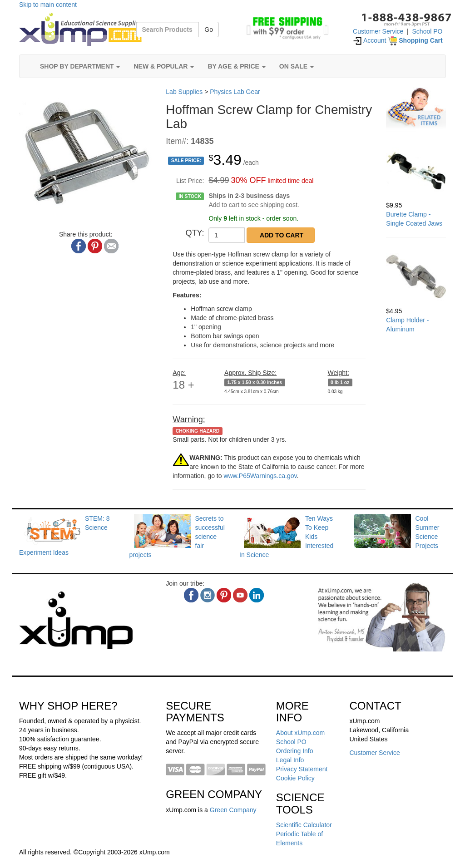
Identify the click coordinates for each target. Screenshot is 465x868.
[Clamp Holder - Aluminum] (416, 276)
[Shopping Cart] (415, 40)
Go (209, 30)
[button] (247, 27)
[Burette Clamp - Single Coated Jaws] (416, 171)
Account (370, 40)
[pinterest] (224, 595)
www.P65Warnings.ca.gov (260, 476)
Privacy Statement (302, 769)
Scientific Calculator (304, 825)
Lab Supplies (184, 92)
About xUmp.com (300, 733)
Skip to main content (48, 5)
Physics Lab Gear (235, 92)
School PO (428, 31)
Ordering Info (295, 751)
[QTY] (227, 235)
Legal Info (290, 760)
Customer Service (378, 31)
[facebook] (191, 595)
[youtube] (240, 595)
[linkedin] (257, 595)
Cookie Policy (295, 778)
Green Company (233, 810)
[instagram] (208, 595)
